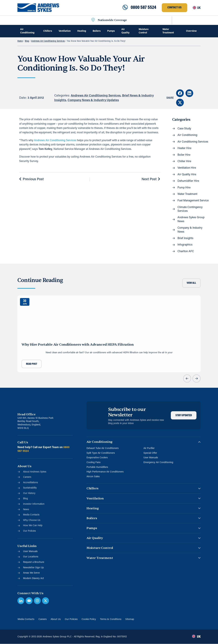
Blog (27, 41)
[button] (180, 93)
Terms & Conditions (111, 619)
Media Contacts (26, 619)
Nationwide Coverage (112, 20)
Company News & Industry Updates (93, 100)
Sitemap (130, 619)
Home (20, 41)
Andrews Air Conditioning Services (48, 41)
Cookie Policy (89, 619)
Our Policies (71, 619)
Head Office (26, 414)
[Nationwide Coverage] (93, 20)
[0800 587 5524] (125, 8)
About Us (56, 619)
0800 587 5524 (143, 8)
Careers (42, 619)
